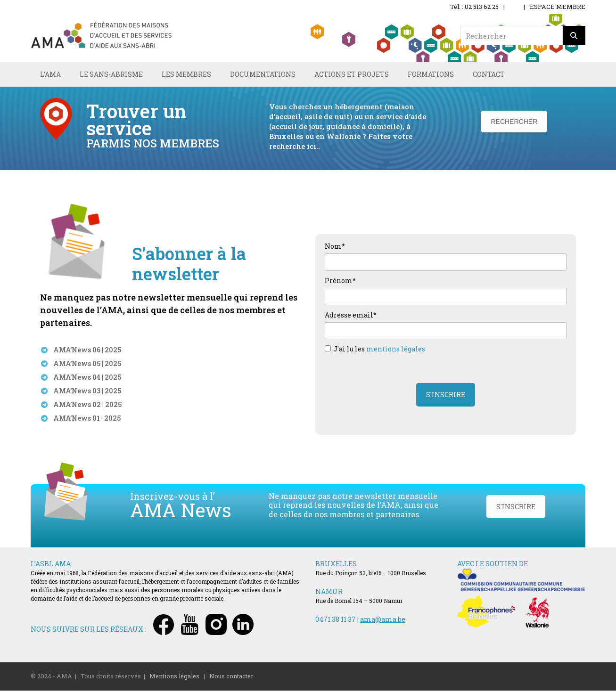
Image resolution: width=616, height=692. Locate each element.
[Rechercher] (574, 36)
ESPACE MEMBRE (558, 7)
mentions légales (396, 351)
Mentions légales (174, 678)
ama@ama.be (383, 621)
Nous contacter (231, 678)
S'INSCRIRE (516, 509)
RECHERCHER (514, 123)
